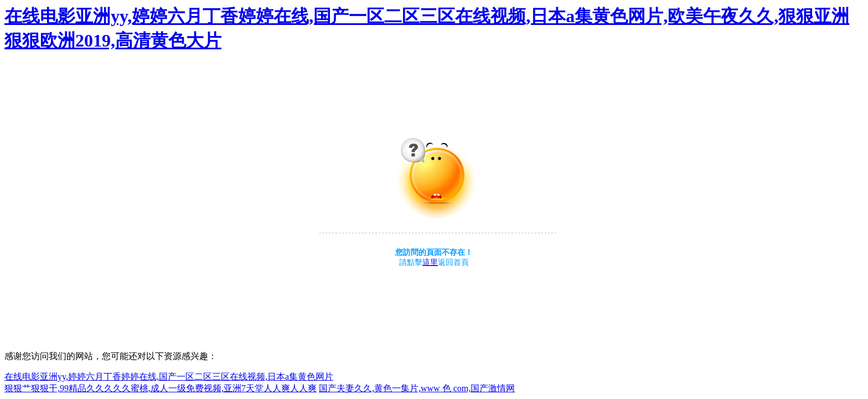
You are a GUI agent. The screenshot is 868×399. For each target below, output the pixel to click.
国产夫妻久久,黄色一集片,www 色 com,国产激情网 (417, 388)
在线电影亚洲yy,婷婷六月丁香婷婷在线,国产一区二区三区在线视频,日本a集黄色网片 (169, 377)
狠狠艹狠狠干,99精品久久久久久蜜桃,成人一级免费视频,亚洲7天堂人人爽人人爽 (161, 388)
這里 (430, 262)
